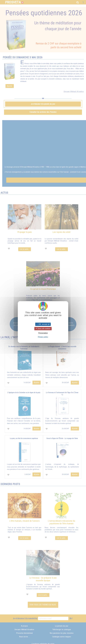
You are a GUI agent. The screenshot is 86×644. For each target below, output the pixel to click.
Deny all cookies (43, 329)
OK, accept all (43, 324)
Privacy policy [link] (43, 337)
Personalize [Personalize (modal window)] (43, 333)
